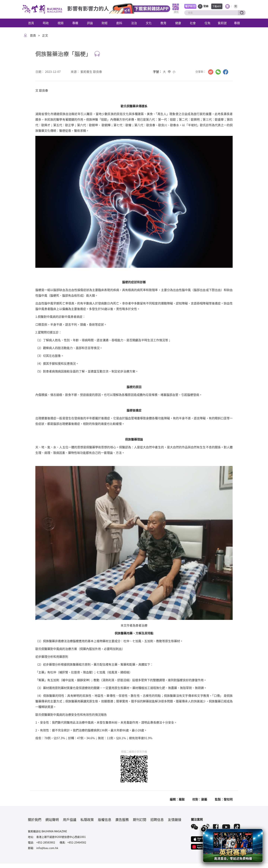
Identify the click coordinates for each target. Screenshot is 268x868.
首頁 (31, 23)
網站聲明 (52, 819)
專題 (237, 23)
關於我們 (35, 819)
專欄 (75, 23)
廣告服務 (122, 819)
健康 (178, 23)
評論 (90, 23)
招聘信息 (157, 819)
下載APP (217, 6)
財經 (105, 23)
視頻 (60, 23)
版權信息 (105, 819)
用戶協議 (70, 819)
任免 (208, 23)
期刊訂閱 (140, 819)
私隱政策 (87, 819)
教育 (163, 23)
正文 (45, 35)
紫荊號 (222, 23)
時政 (46, 23)
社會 (193, 23)
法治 (134, 23)
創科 (119, 23)
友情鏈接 (175, 819)
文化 (149, 23)
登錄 (206, 6)
